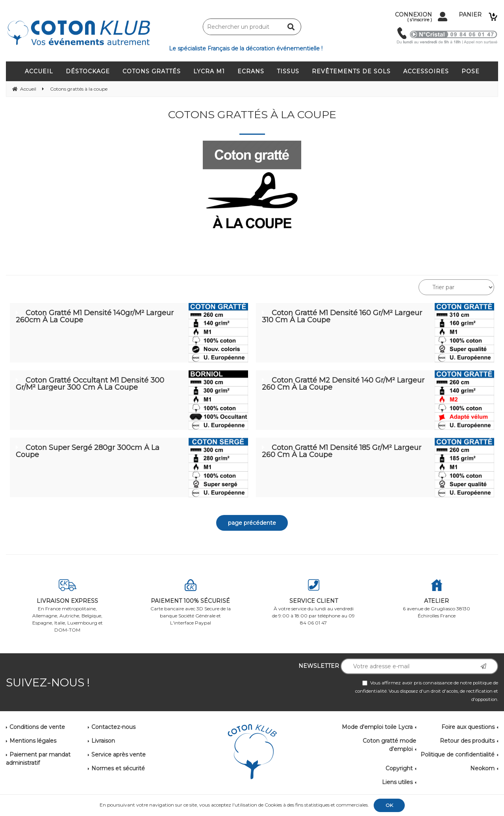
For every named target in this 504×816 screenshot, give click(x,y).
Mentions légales (33, 741)
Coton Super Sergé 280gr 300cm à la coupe (88, 451)
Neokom (482, 768)
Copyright (399, 768)
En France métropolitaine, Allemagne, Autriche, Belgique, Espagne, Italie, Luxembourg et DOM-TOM (68, 606)
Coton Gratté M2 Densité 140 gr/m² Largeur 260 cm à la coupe (343, 384)
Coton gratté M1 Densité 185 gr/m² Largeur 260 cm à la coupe (342, 451)
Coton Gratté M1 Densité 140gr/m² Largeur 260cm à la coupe (95, 316)
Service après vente (119, 755)
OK (389, 805)
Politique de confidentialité (458, 755)
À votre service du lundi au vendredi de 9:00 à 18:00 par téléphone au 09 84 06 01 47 (314, 602)
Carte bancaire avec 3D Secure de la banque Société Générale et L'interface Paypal (191, 602)
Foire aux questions (468, 727)
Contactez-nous (113, 727)
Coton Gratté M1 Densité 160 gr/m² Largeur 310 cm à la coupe (342, 316)
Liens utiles (397, 782)
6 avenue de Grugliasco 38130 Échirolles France (437, 599)
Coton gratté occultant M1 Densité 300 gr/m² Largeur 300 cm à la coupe (90, 384)
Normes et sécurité (118, 768)
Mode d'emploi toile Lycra (377, 727)
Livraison (103, 741)
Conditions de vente (37, 727)
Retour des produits (467, 741)
